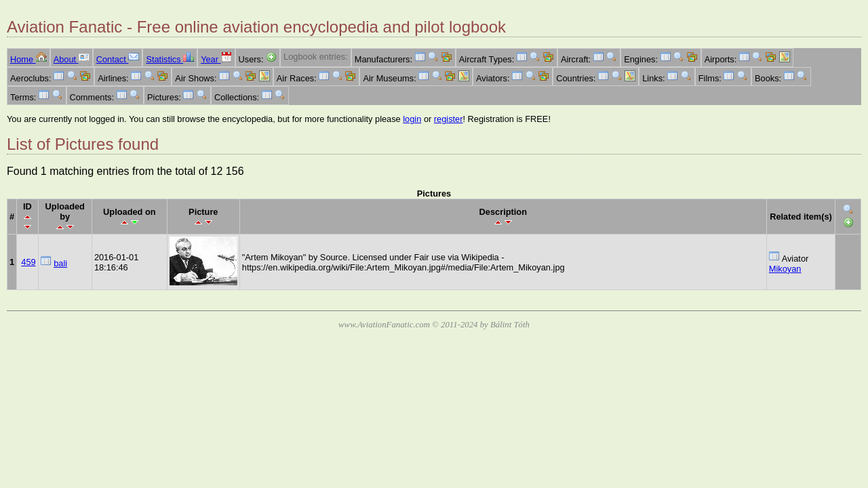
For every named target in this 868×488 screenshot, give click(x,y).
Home (28, 59)
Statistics (170, 59)
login (412, 119)
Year (216, 59)
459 (28, 262)
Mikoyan (785, 269)
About (72, 59)
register (449, 119)
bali (60, 263)
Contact (118, 59)
